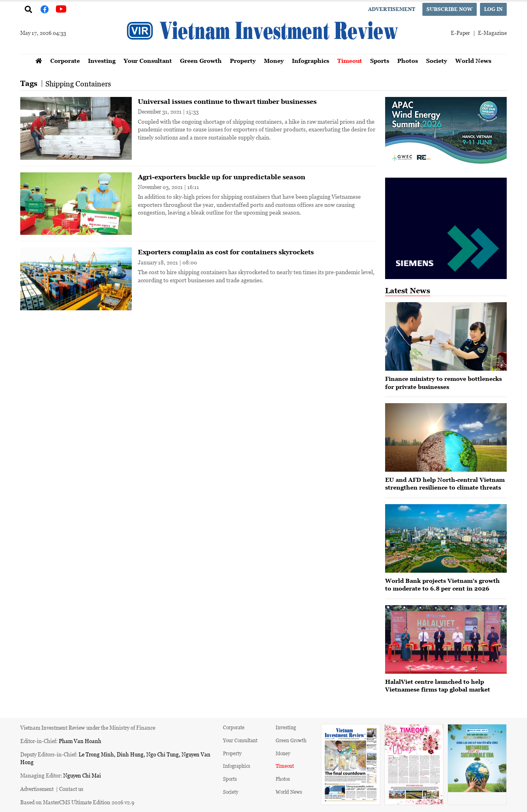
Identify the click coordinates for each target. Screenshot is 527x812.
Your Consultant (148, 61)
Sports (380, 61)
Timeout (350, 61)
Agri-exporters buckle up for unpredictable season (222, 177)
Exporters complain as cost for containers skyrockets (226, 252)
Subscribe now (450, 9)
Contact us (71, 789)
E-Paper (460, 33)
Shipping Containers (78, 84)
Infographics (311, 61)
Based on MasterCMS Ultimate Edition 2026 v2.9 (77, 802)
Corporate (65, 61)
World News (473, 61)
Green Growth (201, 61)
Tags (29, 83)
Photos (408, 61)
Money (274, 61)
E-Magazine (492, 33)
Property (243, 61)
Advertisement (392, 9)
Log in (493, 9)
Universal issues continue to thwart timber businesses (227, 101)
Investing (102, 61)
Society (437, 61)
